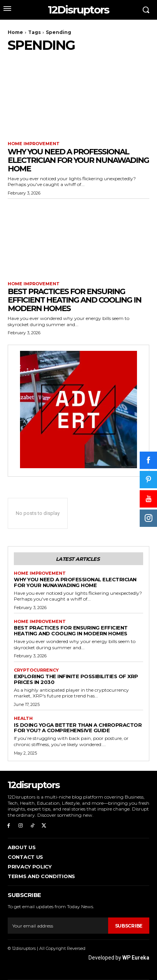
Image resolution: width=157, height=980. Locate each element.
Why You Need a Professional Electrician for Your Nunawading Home (78, 160)
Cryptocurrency (36, 670)
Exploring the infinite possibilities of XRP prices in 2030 (76, 679)
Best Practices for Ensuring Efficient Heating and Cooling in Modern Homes (74, 300)
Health (23, 718)
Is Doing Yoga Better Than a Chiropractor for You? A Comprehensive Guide (78, 728)
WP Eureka (136, 958)
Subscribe (129, 926)
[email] (58, 926)
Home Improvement (34, 144)
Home (15, 32)
